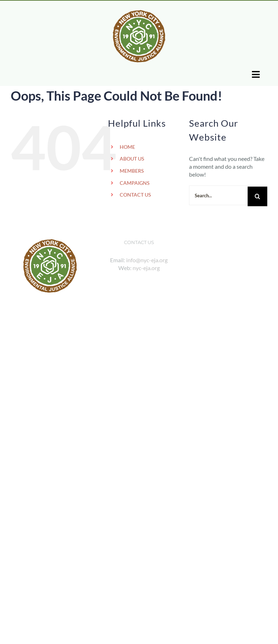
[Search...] (218, 195)
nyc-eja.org (146, 268)
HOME (127, 147)
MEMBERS (132, 171)
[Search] (257, 196)
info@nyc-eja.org (147, 260)
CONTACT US (135, 195)
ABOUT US (132, 159)
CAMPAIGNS (135, 183)
